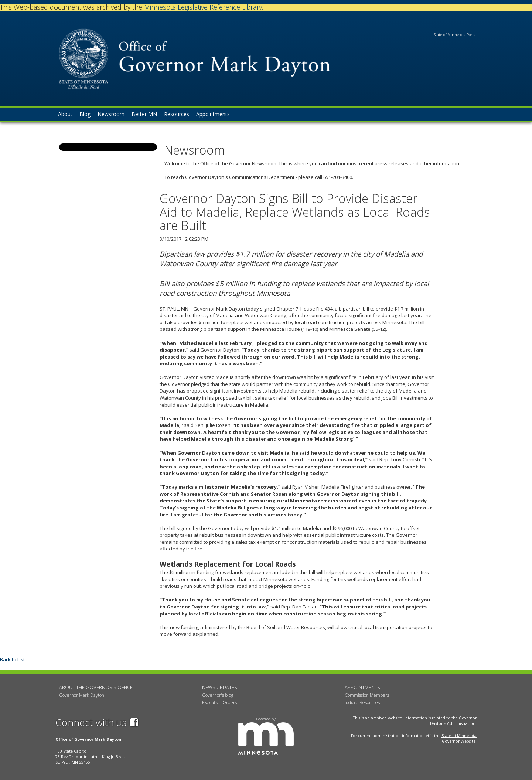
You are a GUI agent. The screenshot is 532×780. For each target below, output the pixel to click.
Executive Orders (219, 703)
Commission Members (367, 695)
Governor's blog (218, 695)
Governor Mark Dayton (82, 695)
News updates (220, 687)
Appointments (362, 687)
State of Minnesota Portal (455, 35)
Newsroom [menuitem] (111, 114)
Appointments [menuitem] (213, 114)
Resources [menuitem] (177, 114)
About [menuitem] (65, 114)
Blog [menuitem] (85, 114)
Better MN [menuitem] (144, 114)
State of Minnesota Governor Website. (459, 738)
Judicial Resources (362, 703)
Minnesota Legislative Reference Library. (204, 7)
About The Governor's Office (96, 687)
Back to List (12, 659)
